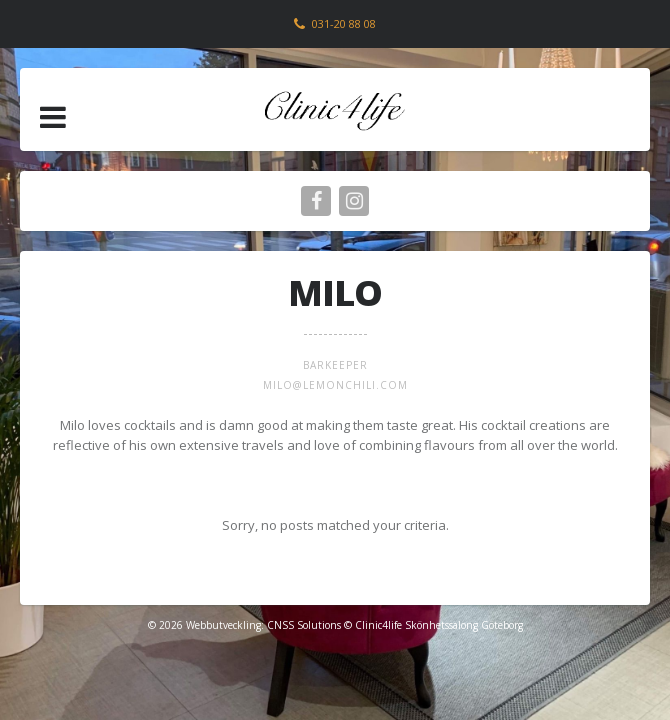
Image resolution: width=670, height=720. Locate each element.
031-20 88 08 (344, 23)
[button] (53, 117)
